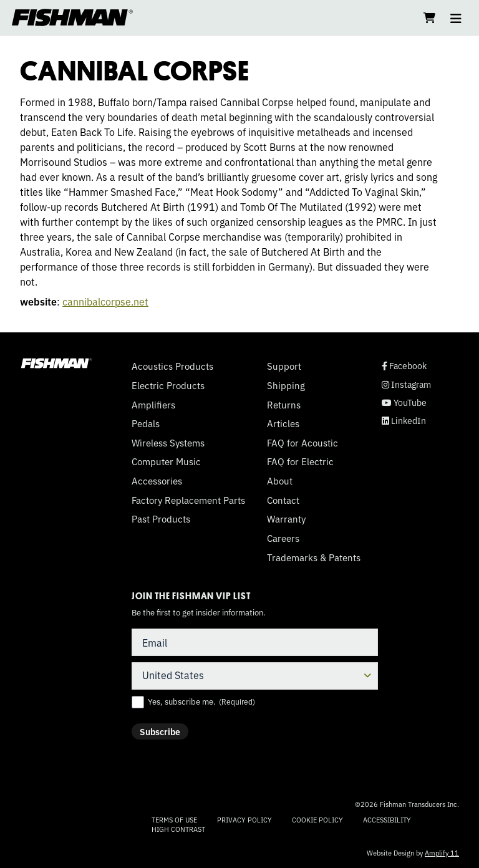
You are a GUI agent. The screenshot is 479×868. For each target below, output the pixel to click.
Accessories (157, 481)
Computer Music (166, 461)
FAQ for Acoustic (302, 443)
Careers (283, 538)
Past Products (161, 519)
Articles (283, 423)
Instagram (406, 384)
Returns (284, 405)
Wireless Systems (168, 443)
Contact (283, 500)
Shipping (286, 385)
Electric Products (168, 385)
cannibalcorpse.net (105, 301)
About (280, 481)
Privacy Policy (244, 819)
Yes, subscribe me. (201, 702)
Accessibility (387, 819)
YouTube (404, 403)
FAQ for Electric (300, 461)
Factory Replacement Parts (188, 500)
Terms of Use (174, 819)
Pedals (146, 423)
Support (284, 366)
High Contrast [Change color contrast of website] (178, 829)
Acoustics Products (172, 366)
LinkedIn (404, 421)
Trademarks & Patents (314, 557)
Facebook (404, 366)
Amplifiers (153, 405)
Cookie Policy (317, 819)
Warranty (286, 519)
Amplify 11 (442, 852)
